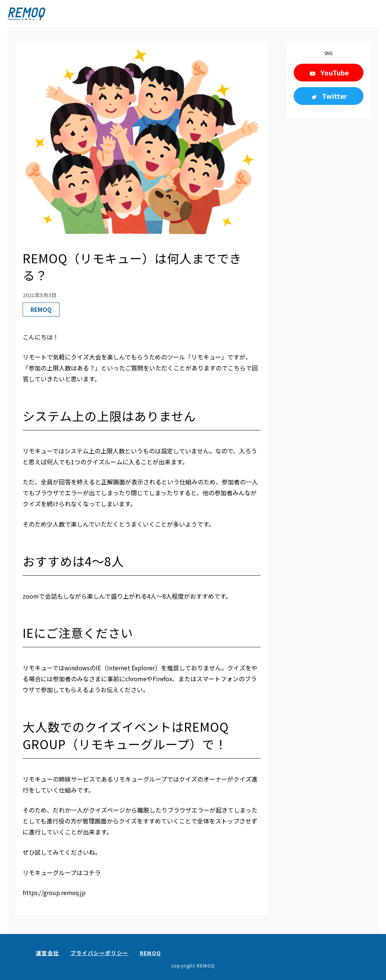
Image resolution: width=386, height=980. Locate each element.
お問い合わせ (361, 960)
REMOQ (151, 953)
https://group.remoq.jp (55, 892)
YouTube (335, 72)
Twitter (335, 96)
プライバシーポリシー (100, 953)
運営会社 (47, 953)
